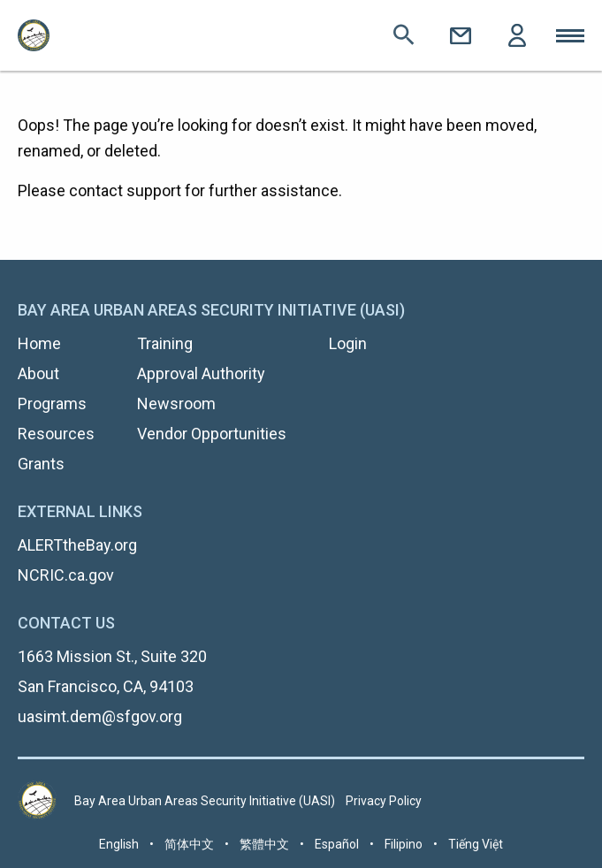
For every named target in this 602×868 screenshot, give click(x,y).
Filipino (404, 844)
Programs (52, 404)
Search (404, 35)
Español (337, 844)
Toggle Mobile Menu (570, 35)
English (119, 844)
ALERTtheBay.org (77, 545)
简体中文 (189, 844)
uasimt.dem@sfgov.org (100, 716)
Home (39, 343)
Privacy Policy (384, 801)
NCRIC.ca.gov (66, 575)
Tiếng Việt (476, 844)
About (38, 373)
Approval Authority (201, 373)
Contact (461, 35)
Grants (41, 464)
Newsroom (176, 404)
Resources (56, 434)
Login (517, 35)
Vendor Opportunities (212, 434)
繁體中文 (264, 844)
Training (165, 343)
